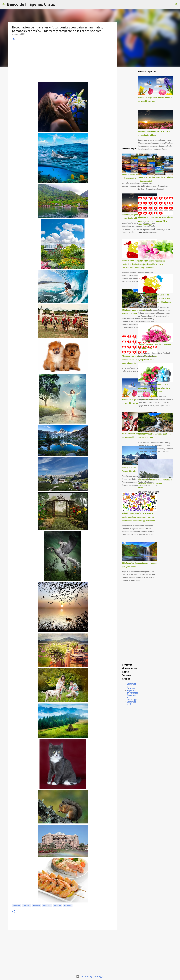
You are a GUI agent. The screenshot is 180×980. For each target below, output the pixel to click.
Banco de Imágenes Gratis (31, 4)
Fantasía (37, 906)
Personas (68, 906)
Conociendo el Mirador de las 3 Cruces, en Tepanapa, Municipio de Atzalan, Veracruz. (155, 483)
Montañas (47, 906)
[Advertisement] (63, 63)
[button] (13, 39)
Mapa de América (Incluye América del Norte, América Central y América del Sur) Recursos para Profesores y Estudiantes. (155, 298)
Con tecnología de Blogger (90, 977)
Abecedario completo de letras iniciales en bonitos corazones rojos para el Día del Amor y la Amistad (139, 360)
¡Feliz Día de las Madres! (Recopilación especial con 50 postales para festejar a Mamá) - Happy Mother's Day (154, 388)
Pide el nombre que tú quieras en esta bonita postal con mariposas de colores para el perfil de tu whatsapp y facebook (138, 517)
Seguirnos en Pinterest (132, 692)
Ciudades (27, 906)
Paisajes (58, 906)
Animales (17, 906)
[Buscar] (58, 4)
